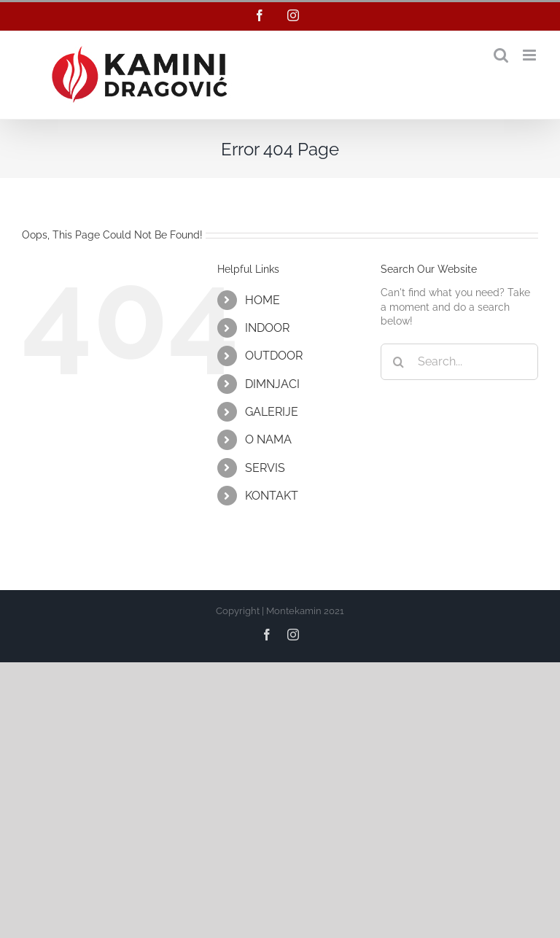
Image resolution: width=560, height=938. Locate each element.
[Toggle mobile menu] (530, 55)
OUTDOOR (274, 356)
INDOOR (267, 328)
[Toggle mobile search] (501, 55)
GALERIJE (272, 412)
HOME (262, 300)
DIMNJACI (272, 384)
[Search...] (459, 362)
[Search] (399, 362)
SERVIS (265, 468)
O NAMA (268, 439)
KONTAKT (272, 496)
